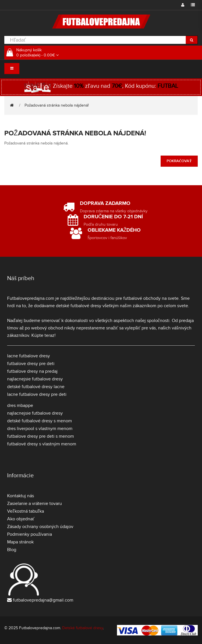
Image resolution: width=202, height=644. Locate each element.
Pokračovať (179, 161)
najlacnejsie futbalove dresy (35, 379)
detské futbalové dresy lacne (36, 387)
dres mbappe (20, 405)
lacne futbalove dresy (29, 356)
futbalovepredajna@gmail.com (43, 600)
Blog (12, 550)
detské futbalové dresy (79, 306)
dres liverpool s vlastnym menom (40, 429)
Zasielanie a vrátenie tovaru (35, 504)
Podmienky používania (30, 534)
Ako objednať (21, 519)
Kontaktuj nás (21, 496)
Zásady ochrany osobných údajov (40, 527)
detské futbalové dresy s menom (40, 421)
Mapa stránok (20, 542)
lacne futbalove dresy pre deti (37, 394)
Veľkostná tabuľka (26, 511)
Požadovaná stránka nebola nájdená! (57, 105)
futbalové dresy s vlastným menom (42, 444)
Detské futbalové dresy (83, 628)
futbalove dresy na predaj (32, 371)
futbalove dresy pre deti (31, 364)
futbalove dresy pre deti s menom (41, 436)
